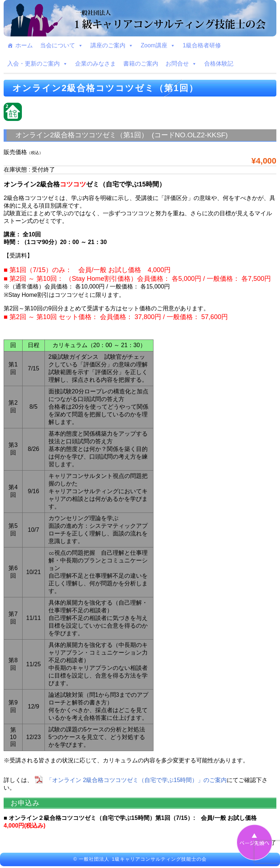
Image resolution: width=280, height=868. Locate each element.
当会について (62, 46)
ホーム (24, 45)
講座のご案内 (112, 46)
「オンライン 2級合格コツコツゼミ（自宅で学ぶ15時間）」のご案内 (137, 780)
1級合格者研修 (202, 45)
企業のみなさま (96, 64)
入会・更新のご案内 (38, 64)
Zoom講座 (158, 46)
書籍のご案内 (141, 64)
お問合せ (181, 64)
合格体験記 (219, 64)
